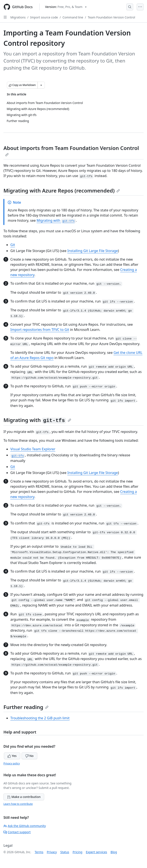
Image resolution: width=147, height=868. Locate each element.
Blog (114, 852)
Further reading (26, 707)
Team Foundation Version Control (111, 17)
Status (65, 852)
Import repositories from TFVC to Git (40, 330)
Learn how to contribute (18, 804)
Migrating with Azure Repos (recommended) (62, 190)
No (29, 756)
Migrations (18, 17)
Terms (39, 852)
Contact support (17, 832)
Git (13, 245)
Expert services (96, 852)
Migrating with (56, 220)
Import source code (44, 17)
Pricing (77, 852)
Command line (73, 17)
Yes (12, 756)
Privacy (52, 852)
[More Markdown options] (41, 85)
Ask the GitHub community (25, 826)
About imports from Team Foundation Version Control (71, 150)
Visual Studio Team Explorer (33, 449)
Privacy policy (12, 763)
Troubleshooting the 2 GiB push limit (40, 718)
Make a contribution (24, 797)
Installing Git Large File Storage (93, 251)
